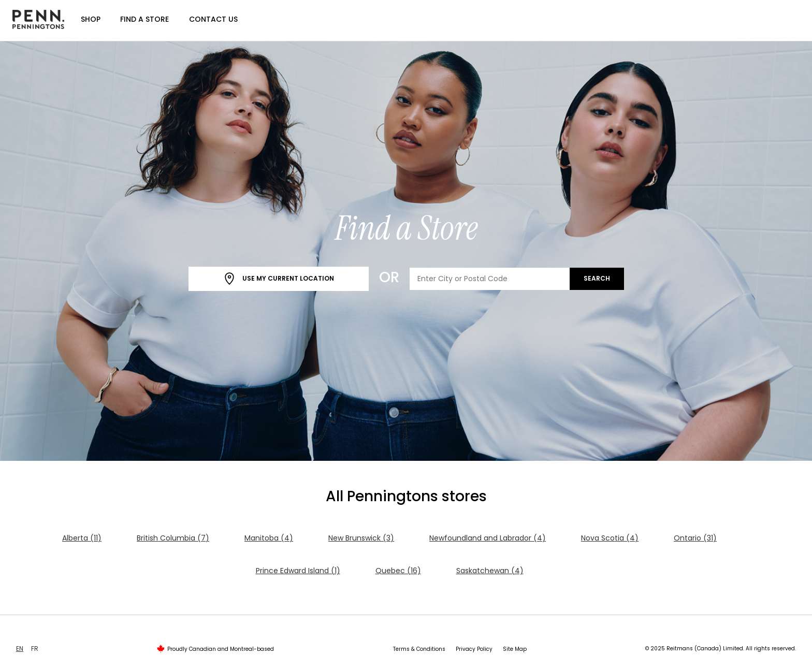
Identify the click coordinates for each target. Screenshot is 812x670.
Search (597, 278)
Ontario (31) (695, 538)
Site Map (515, 649)
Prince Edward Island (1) (298, 571)
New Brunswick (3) (361, 538)
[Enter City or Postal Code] (490, 279)
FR (35, 649)
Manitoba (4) (269, 538)
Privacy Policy (474, 649)
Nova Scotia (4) (610, 538)
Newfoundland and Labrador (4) (488, 538)
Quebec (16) (398, 571)
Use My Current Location (279, 279)
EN (20, 649)
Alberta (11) (82, 538)
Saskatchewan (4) (490, 571)
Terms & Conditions (419, 649)
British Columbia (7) (173, 538)
